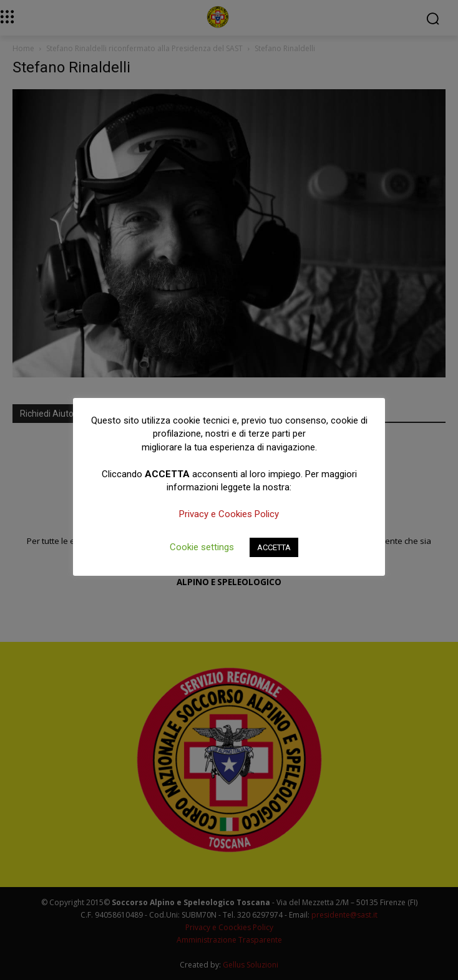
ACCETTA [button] (274, 547)
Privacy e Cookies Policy (229, 514)
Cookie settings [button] (202, 547)
